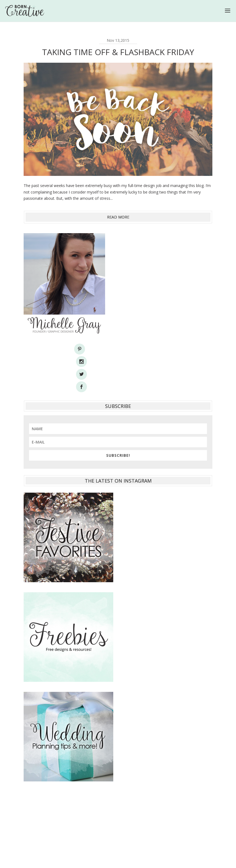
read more (118, 217)
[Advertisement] (118, 791)
